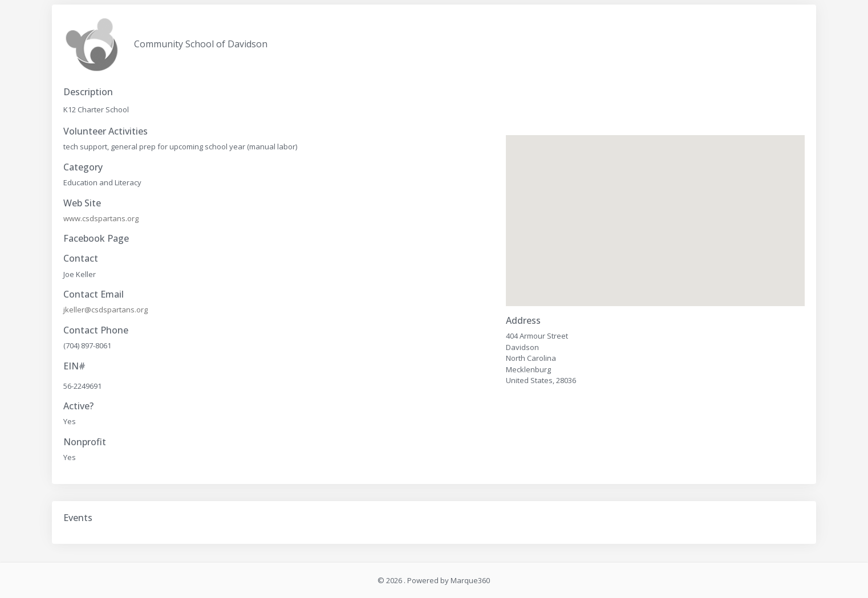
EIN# (74, 366)
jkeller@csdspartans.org (106, 310)
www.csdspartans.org (101, 218)
